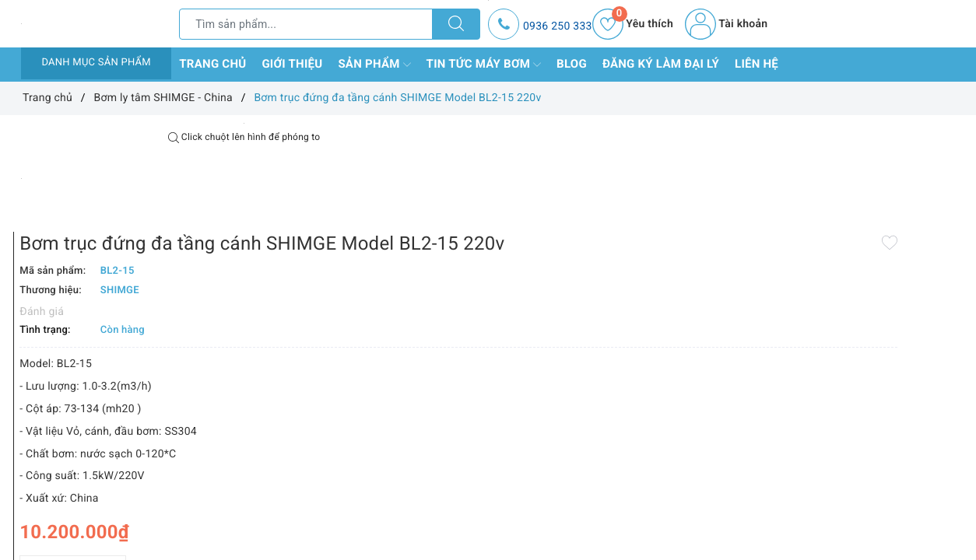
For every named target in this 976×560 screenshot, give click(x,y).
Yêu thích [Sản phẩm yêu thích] (633, 24)
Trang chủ (212, 64)
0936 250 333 (558, 26)
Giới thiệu (292, 64)
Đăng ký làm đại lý (661, 64)
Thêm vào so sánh (463, 520)
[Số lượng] (470, 486)
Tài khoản (726, 24)
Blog (572, 64)
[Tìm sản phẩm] (306, 24)
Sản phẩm (374, 65)
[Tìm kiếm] (456, 24)
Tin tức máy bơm (484, 65)
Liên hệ (757, 64)
